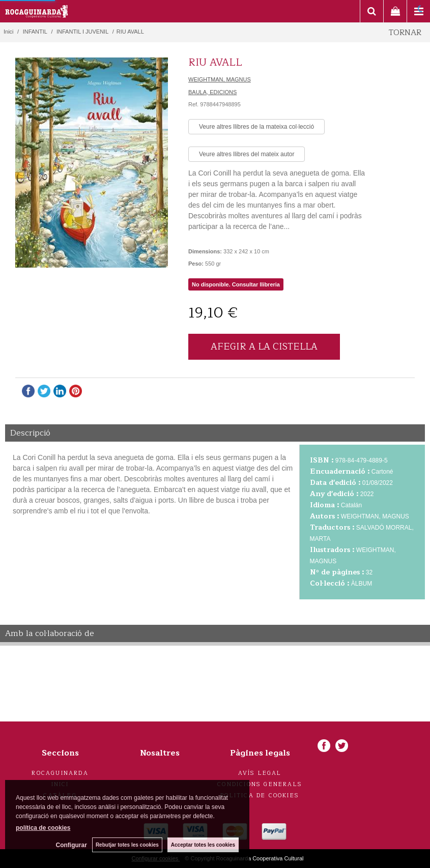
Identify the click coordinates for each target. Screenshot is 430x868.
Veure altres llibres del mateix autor (247, 154)
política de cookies (43, 828)
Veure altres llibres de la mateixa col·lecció (256, 127)
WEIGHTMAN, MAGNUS (220, 79)
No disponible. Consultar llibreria (236, 284)
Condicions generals (260, 784)
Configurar (71, 845)
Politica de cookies (260, 795)
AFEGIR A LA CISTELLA (264, 346)
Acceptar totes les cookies (203, 845)
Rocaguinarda (60, 773)
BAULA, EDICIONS (212, 92)
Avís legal (260, 773)
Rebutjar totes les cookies (127, 845)
